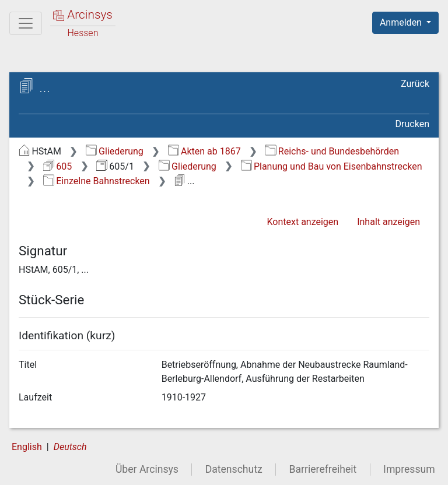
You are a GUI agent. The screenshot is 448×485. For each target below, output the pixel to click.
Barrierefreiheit (323, 469)
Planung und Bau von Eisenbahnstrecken (332, 166)
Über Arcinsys (147, 469)
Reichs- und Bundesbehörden (332, 151)
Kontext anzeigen (302, 222)
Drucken (412, 124)
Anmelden (402, 22)
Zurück (415, 84)
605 (57, 166)
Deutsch (70, 447)
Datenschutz (234, 469)
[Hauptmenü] (26, 23)
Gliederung (115, 151)
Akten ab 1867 (204, 151)
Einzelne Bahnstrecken (97, 181)
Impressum (409, 469)
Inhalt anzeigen (388, 222)
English (27, 447)
